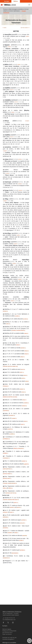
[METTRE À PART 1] (7, 478)
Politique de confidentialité (9, 631)
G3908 (14, 263)
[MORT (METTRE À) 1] (7, 469)
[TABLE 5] (8, 324)
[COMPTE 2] (10, 429)
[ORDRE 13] (22, 389)
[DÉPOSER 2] (6, 517)
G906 (19, 65)
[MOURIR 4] (5, 528)
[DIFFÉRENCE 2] (6, 439)
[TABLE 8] (26, 354)
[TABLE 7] (22, 357)
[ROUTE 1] (19, 507)
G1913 (16, 102)
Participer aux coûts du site (9, 638)
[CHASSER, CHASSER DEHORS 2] (18, 330)
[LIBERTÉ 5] (26, 464)
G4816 (12, 301)
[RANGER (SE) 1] (6, 558)
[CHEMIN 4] (26, 403)
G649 (27, 36)
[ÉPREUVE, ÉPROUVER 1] (19, 448)
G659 (18, 235)
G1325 (27, 121)
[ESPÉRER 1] (5, 453)
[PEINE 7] (18, 345)
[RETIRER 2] (22, 550)
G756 (9, 47)
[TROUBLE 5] (6, 386)
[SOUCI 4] (23, 369)
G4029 (20, 184)
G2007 (15, 244)
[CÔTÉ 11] (22, 372)
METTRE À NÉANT (25, 28)
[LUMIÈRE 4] (12, 434)
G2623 (5, 151)
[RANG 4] (25, 375)
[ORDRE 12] (24, 461)
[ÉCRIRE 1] (21, 540)
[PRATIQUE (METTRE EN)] (11, 493)
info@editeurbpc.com (10, 620)
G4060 (20, 279)
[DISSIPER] (25, 536)
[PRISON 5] (24, 406)
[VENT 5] (23, 424)
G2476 (20, 190)
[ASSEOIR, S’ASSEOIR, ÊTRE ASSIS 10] (11, 500)
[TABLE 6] (26, 351)
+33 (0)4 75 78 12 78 (9, 618)
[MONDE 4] (5, 311)
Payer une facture (7, 634)
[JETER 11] (16, 503)
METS (4, 28)
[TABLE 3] (26, 333)
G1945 (7, 173)
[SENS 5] (26, 421)
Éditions (16, 1)
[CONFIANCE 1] (6, 458)
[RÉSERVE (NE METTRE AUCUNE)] (10, 397)
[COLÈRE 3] (17, 316)
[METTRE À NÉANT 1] (7, 474)
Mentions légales (7, 629)
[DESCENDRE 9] (15, 553)
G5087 (5, 201)
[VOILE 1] (24, 400)
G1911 (12, 90)
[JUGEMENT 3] (12, 415)
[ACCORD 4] (25, 319)
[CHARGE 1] (14, 418)
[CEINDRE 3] (10, 533)
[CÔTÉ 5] (23, 378)
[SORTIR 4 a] (12, 507)
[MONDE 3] (23, 348)
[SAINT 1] (12, 512)
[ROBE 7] (16, 533)
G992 (13, 112)
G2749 (20, 159)
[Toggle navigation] (29, 5)
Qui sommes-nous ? (7, 633)
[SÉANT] (27, 381)
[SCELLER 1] (22, 523)
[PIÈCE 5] (10, 488)
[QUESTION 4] (6, 411)
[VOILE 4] (24, 392)
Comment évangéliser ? (8, 639)
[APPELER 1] (5, 512)
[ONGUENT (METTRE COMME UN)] (10, 366)
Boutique (7, 1)
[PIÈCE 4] (5, 488)
